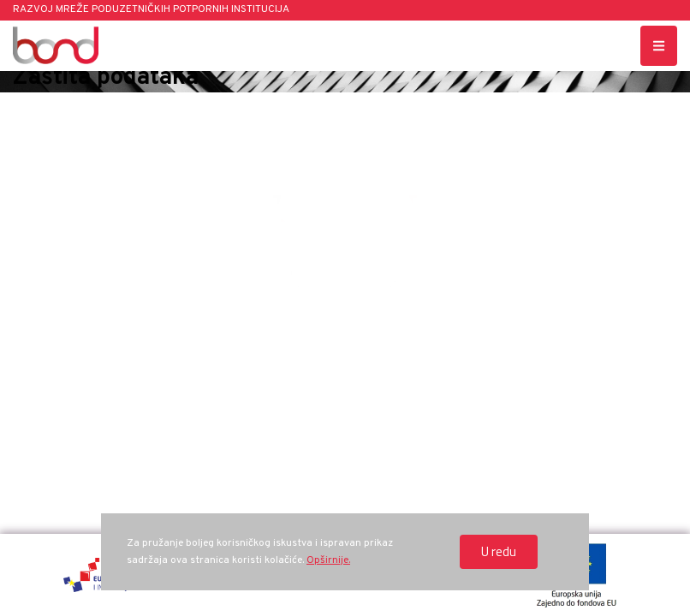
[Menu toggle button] (659, 46)
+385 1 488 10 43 (344, 321)
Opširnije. (328, 560)
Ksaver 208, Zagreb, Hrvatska (115, 321)
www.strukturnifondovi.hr (575, 415)
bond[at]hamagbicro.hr (575, 321)
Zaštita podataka (575, 352)
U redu (499, 551)
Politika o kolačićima (575, 383)
